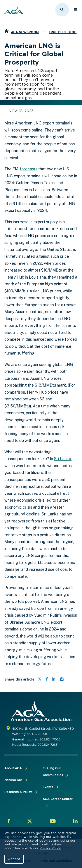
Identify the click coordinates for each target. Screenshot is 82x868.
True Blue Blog (63, 32)
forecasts (29, 169)
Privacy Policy (50, 848)
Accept (14, 859)
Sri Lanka (63, 459)
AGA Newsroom (25, 32)
